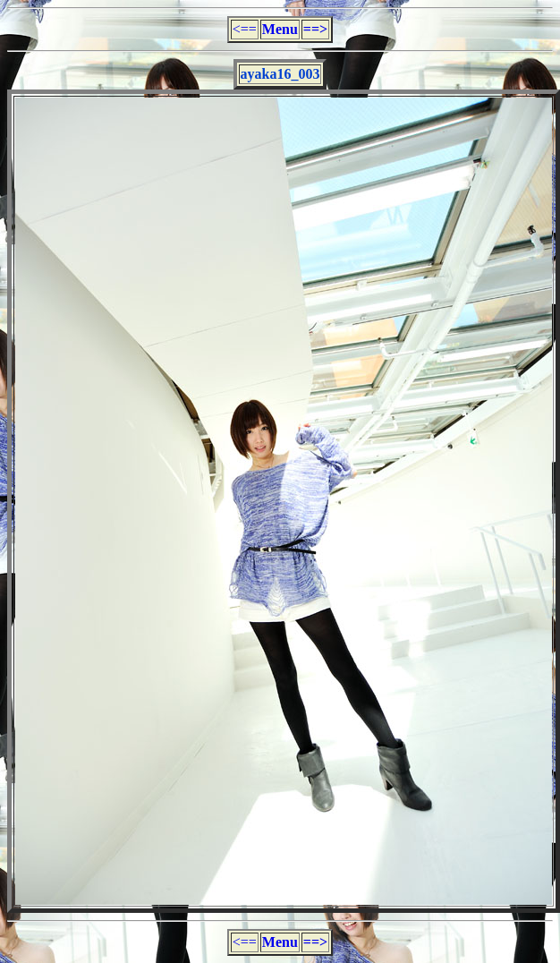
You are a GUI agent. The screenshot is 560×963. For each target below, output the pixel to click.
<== (245, 29)
